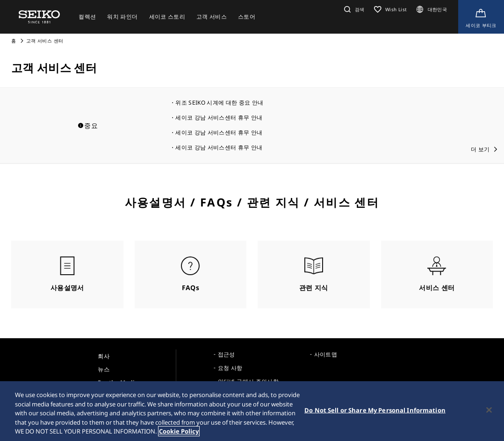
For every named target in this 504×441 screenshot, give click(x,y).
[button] (353, 9)
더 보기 (480, 149)
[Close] (489, 410)
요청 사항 (230, 368)
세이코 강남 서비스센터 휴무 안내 (219, 117)
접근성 (227, 354)
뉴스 (104, 369)
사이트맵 (326, 354)
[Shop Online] (481, 17)
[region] (252, 411)
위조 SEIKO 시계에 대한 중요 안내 (219, 103)
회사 (104, 356)
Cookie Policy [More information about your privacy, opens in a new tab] (179, 431)
